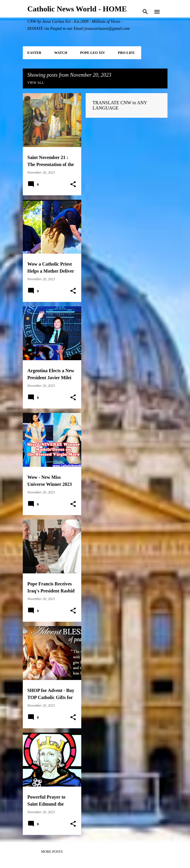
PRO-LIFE (126, 53)
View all (36, 83)
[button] (73, 184)
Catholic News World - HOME (77, 9)
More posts (52, 852)
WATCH (61, 53)
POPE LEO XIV (93, 53)
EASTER (34, 53)
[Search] (145, 12)
